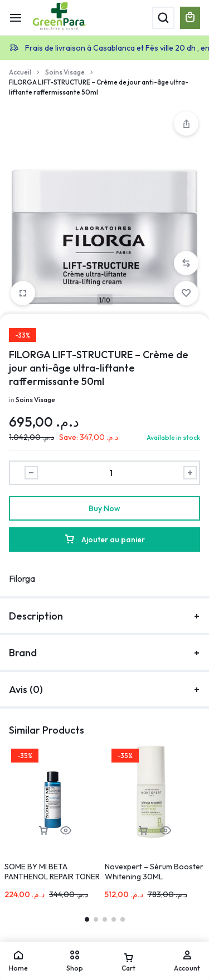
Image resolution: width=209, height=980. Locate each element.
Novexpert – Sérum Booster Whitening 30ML (154, 872)
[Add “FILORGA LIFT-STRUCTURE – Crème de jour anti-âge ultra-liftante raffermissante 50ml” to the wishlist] (186, 293)
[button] (186, 263)
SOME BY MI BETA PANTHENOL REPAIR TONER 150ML (52, 877)
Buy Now (104, 508)
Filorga (22, 578)
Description (104, 616)
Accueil (20, 72)
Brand (104, 653)
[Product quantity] (111, 473)
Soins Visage (65, 72)
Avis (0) (104, 689)
